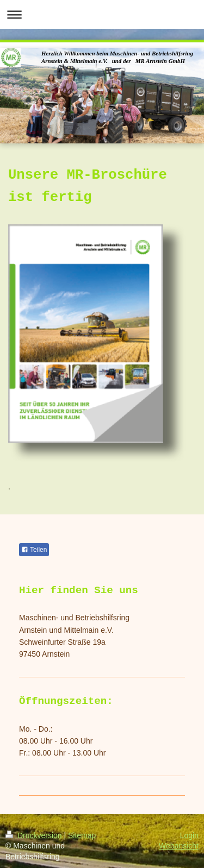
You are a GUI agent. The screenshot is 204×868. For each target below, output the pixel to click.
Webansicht (179, 846)
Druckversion (35, 835)
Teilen (34, 550)
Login (189, 835)
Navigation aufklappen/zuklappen (102, 14)
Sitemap (82, 835)
